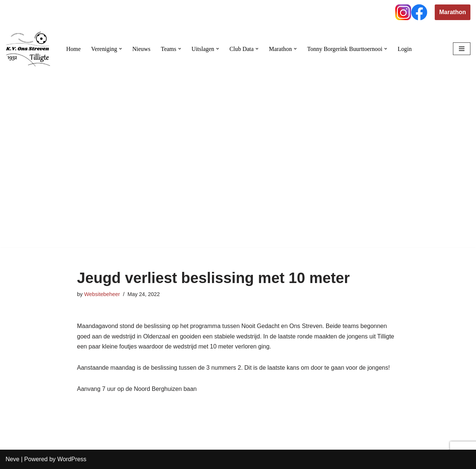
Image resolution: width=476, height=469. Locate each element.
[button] (120, 49)
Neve (12, 460)
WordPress (72, 460)
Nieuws (141, 49)
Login (406, 49)
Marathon (453, 12)
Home (73, 49)
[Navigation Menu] (462, 49)
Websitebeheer (102, 294)
